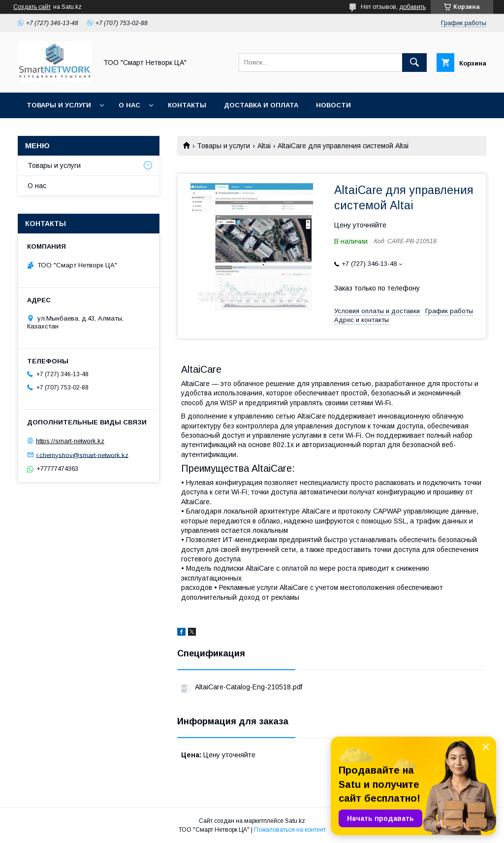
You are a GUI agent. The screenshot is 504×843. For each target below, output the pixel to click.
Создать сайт (32, 7)
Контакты (187, 105)
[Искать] (414, 63)
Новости (333, 105)
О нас (129, 105)
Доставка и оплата (261, 105)
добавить (412, 7)
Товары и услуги (59, 105)
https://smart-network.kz (70, 441)
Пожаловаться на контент (290, 830)
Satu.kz (295, 821)
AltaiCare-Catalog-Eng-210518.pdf (249, 687)
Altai (264, 146)
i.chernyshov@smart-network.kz (82, 455)
